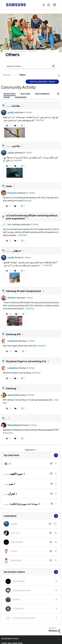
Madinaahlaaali (14, 425)
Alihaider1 (12, 298)
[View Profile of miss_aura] (15, 533)
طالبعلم (11, 112)
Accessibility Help (10, 639)
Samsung (11, 388)
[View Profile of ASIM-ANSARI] (17, 542)
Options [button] (54, 75)
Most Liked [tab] (25, 94)
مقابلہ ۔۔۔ (13, 106)
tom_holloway (14, 224)
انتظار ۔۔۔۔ (14, 251)
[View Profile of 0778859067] (18, 609)
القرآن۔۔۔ (10, 494)
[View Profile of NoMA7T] (16, 600)
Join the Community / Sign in (42, 82)
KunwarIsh (12, 193)
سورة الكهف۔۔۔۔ (13, 474)
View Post (40, 120)
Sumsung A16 (13, 334)
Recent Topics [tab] (10, 94)
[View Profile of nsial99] (14, 551)
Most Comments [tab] (42, 94)
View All (31, 455)
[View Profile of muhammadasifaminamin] (24, 618)
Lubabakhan (13, 341)
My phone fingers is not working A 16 (26, 361)
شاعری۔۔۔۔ (13, 146)
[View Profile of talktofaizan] (16, 560)
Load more (30, 450)
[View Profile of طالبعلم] (14, 524)
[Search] (31, 66)
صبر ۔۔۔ (9, 484)
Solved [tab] (7, 97)
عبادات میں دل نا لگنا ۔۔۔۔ (21, 504)
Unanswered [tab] (21, 97)
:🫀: (6, 464)
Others (29, 112)
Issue (9, 186)
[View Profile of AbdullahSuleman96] (22, 590)
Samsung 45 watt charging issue (24, 291)
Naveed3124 (13, 395)
